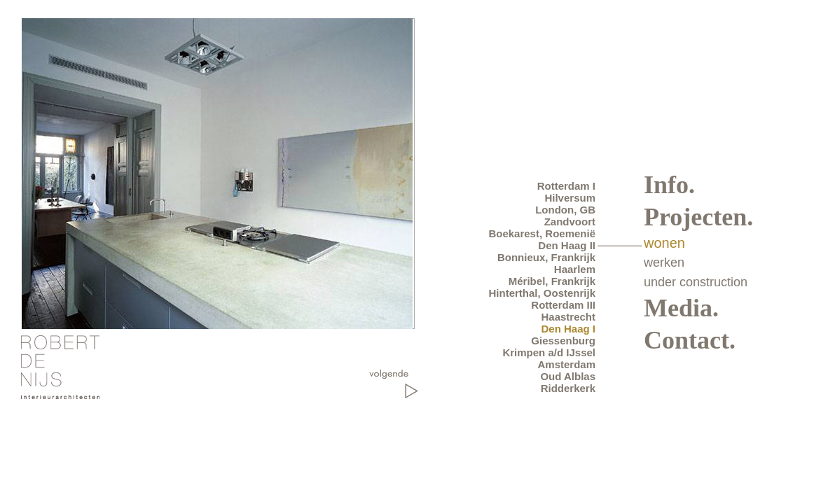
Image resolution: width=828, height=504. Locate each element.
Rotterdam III (563, 305)
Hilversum (570, 198)
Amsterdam (566, 364)
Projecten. (698, 217)
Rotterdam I (566, 186)
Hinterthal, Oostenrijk (542, 293)
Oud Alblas (568, 376)
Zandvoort (570, 222)
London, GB (565, 210)
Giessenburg (563, 341)
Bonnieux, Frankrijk (546, 257)
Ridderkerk (568, 388)
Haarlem (575, 269)
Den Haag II (567, 245)
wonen (664, 243)
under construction (696, 282)
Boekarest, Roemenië (542, 233)
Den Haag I (568, 329)
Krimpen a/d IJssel (549, 352)
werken (664, 262)
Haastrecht (568, 317)
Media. (681, 308)
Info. (669, 185)
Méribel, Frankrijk (552, 281)
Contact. (690, 340)
